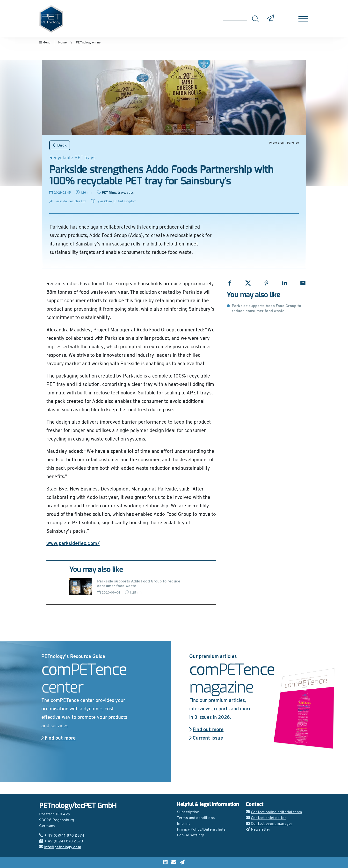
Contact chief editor (266, 818)
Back (60, 145)
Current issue (206, 738)
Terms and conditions (196, 818)
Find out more (58, 738)
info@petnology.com (60, 847)
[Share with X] (248, 283)
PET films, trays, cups (118, 193)
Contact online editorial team (274, 812)
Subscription (188, 812)
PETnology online (88, 43)
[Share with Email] (303, 283)
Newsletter (258, 830)
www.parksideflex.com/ (73, 544)
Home (62, 43)
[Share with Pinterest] (266, 283)
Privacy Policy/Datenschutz (201, 830)
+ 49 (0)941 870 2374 (62, 836)
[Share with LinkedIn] (285, 283)
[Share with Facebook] (230, 283)
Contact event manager (269, 824)
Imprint (183, 824)
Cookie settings (191, 835)
